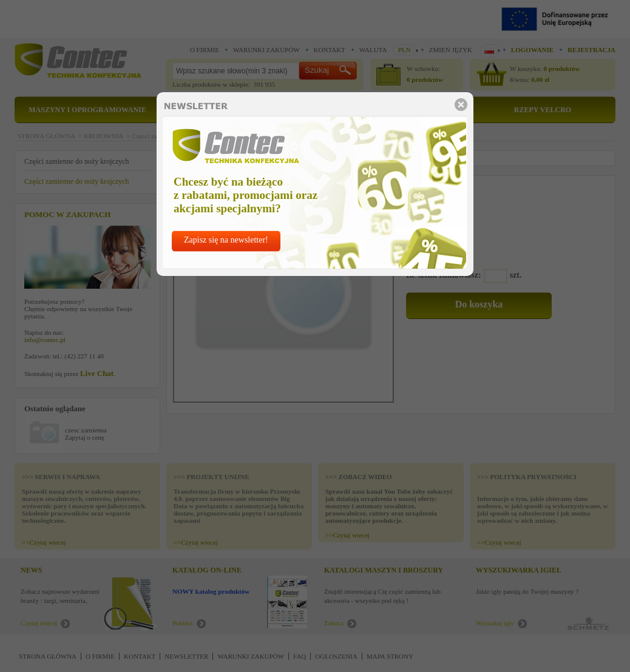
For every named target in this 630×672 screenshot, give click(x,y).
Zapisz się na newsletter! (226, 240)
